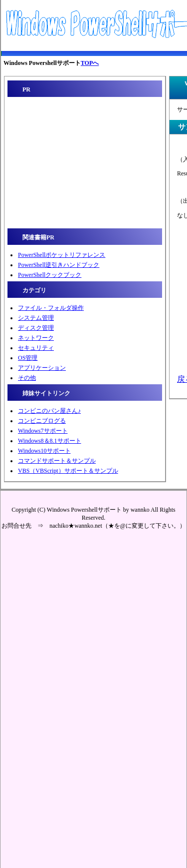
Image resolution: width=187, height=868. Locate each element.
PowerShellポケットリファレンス (62, 255)
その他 (27, 378)
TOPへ (90, 63)
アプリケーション (42, 368)
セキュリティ (36, 348)
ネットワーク (36, 338)
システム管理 (36, 318)
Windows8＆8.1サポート (50, 441)
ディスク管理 (36, 328)
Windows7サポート (43, 431)
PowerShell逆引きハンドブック (59, 265)
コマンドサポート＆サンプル (57, 461)
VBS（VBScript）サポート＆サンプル (68, 471)
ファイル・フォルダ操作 (51, 308)
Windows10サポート (44, 451)
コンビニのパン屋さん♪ (49, 411)
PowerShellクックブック (50, 275)
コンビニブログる (42, 421)
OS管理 (28, 358)
